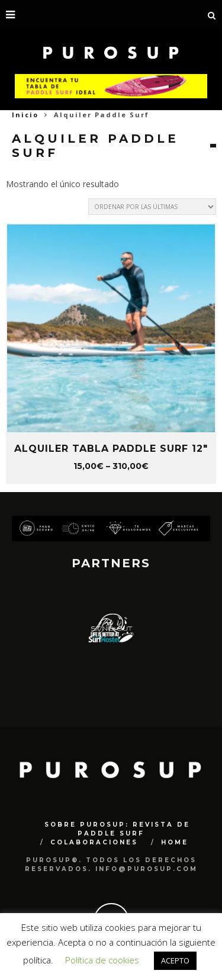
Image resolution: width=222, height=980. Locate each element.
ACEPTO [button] (175, 960)
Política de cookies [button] (102, 960)
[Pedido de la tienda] (152, 207)
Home (175, 842)
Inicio (25, 115)
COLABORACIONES (94, 842)
